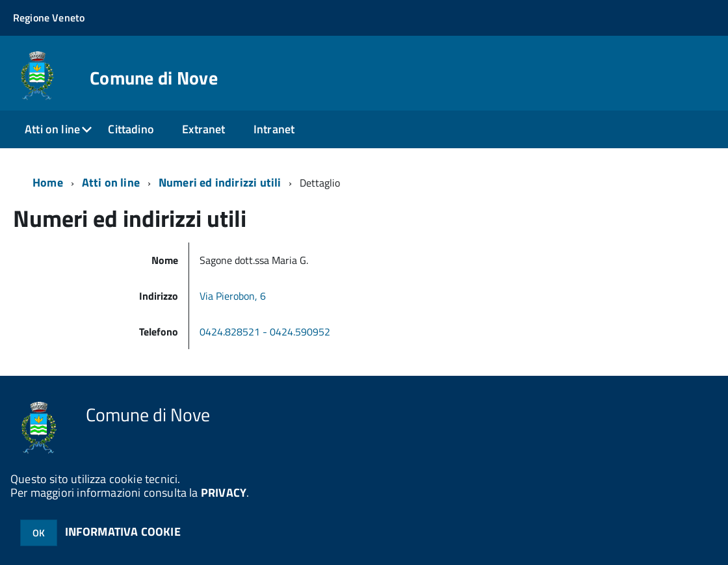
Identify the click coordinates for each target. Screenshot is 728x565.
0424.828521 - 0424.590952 (266, 332)
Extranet (203, 129)
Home (48, 182)
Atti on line (52, 129)
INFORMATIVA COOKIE (123, 532)
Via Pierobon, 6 (233, 296)
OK (39, 533)
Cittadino (131, 129)
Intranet (274, 129)
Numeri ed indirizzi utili (220, 182)
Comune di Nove (154, 78)
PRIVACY (224, 493)
